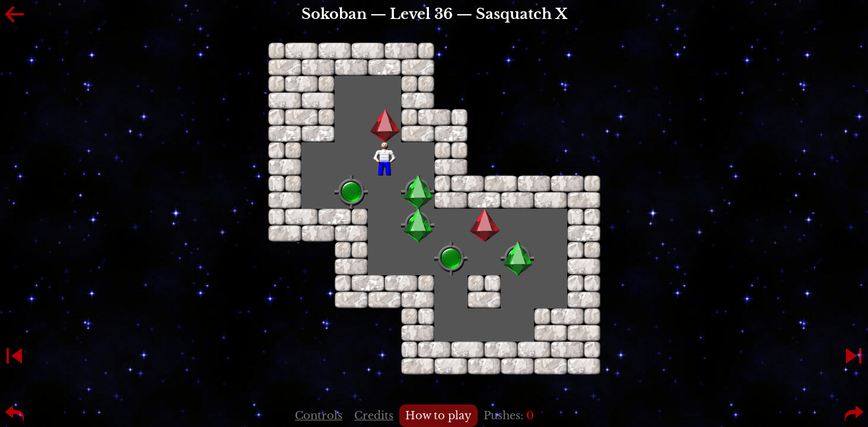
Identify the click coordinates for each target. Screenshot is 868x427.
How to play (438, 416)
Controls (319, 416)
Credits (374, 416)
